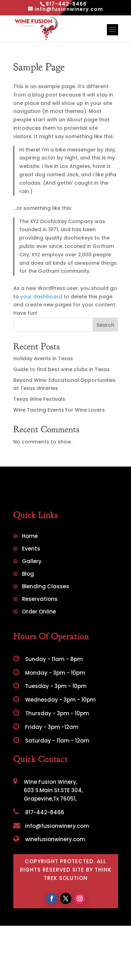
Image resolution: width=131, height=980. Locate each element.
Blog (28, 574)
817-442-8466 (39, 812)
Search (105, 325)
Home (30, 537)
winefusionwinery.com (49, 839)
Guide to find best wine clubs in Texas (61, 369)
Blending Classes (46, 587)
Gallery (32, 562)
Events (31, 549)
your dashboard (41, 297)
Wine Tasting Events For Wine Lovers (59, 410)
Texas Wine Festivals (39, 399)
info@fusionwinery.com (51, 826)
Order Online (39, 612)
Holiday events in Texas (43, 358)
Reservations (40, 600)
